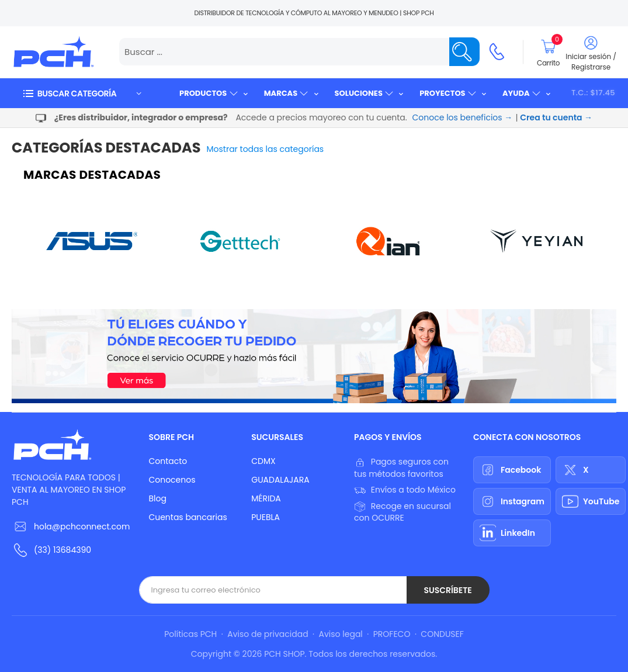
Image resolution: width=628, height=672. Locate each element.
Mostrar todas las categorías (266, 149)
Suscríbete (447, 590)
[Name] (464, 52)
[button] (82, 93)
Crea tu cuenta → (556, 117)
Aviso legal (341, 634)
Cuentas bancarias (188, 517)
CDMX (263, 461)
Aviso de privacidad (268, 634)
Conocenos (172, 480)
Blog (157, 498)
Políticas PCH (190, 634)
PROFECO (392, 634)
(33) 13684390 (63, 550)
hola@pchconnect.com (82, 526)
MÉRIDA (266, 498)
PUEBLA (266, 517)
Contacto (168, 461)
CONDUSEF (442, 634)
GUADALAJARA (280, 480)
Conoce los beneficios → (463, 117)
